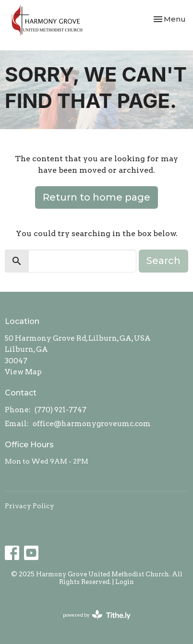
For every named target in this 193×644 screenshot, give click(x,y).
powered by (97, 615)
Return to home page (96, 197)
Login (125, 582)
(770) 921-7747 (60, 410)
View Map (23, 372)
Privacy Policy (30, 506)
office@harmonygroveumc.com (92, 424)
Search (163, 261)
